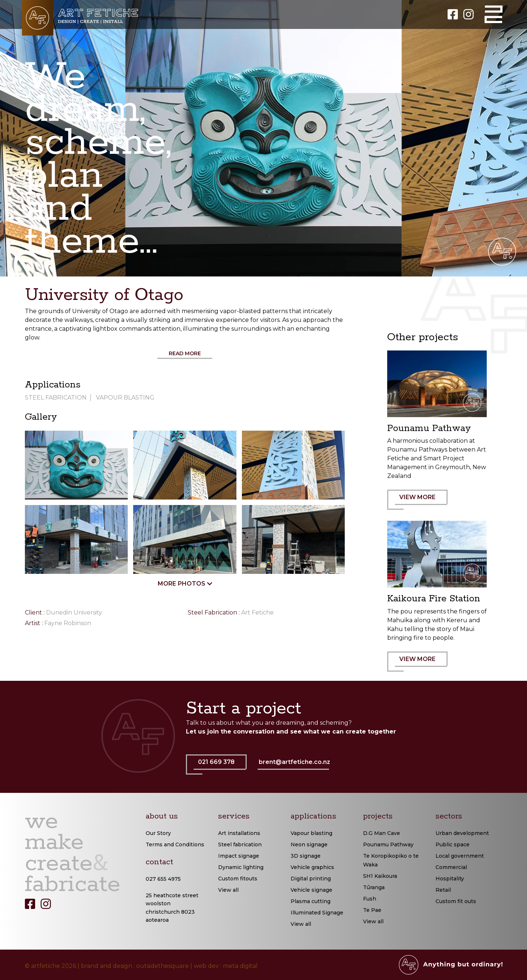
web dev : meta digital (226, 966)
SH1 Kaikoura (380, 876)
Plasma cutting (311, 901)
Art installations (239, 833)
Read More (185, 353)
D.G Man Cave (382, 833)
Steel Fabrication (56, 398)
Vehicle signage (311, 890)
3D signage (306, 856)
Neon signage (309, 844)
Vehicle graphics (312, 867)
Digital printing (311, 879)
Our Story (158, 833)
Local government (460, 856)
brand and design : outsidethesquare (135, 966)
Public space (453, 844)
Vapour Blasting (125, 398)
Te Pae (372, 910)
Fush (370, 899)
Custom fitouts (238, 879)
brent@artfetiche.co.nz (294, 762)
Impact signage (239, 856)
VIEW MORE (421, 502)
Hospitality (450, 879)
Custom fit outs (456, 901)
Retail (443, 890)
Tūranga (374, 887)
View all (228, 890)
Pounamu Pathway (388, 844)
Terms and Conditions (175, 844)
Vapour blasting (311, 833)
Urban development (462, 833)
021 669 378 (220, 766)
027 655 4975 (163, 879)
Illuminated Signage (317, 913)
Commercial (451, 867)
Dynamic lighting (241, 867)
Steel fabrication (240, 844)
